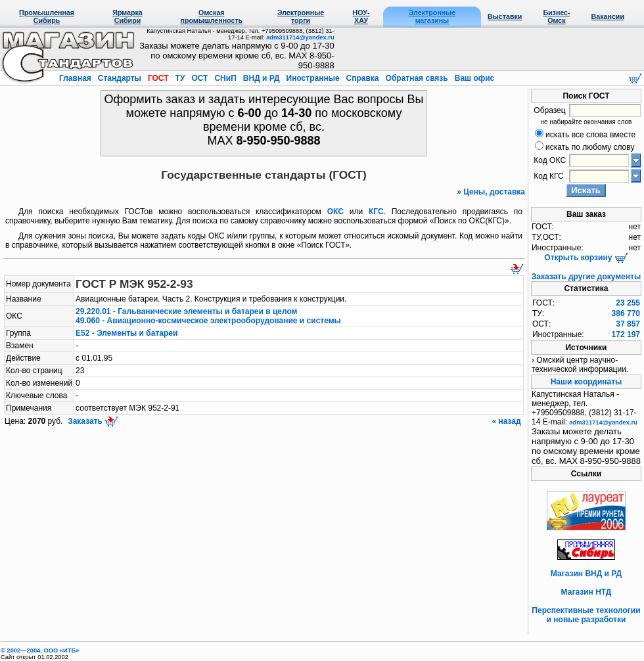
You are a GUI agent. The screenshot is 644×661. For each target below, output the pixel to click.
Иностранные (313, 78)
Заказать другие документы (586, 277)
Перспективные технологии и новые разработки (586, 615)
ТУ (180, 78)
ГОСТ (158, 78)
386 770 (626, 313)
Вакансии (608, 16)
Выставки (505, 16)
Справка (362, 78)
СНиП (225, 78)
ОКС (335, 212)
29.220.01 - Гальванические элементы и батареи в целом (186, 311)
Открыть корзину (586, 258)
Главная (76, 78)
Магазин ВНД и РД (586, 574)
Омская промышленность (211, 16)
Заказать (92, 421)
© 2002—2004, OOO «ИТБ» (40, 650)
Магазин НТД (586, 592)
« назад (507, 421)
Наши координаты (586, 382)
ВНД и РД (261, 78)
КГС (376, 212)
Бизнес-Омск (556, 16)
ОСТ (200, 78)
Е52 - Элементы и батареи (126, 333)
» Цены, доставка (491, 192)
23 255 (628, 303)
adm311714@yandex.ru (300, 37)
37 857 (628, 324)
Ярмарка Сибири (127, 16)
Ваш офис (473, 78)
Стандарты (119, 78)
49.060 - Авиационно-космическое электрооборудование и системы (208, 321)
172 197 (626, 334)
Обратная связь (417, 78)
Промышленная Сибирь (47, 16)
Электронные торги (301, 16)
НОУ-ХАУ (361, 16)
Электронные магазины (432, 16)
